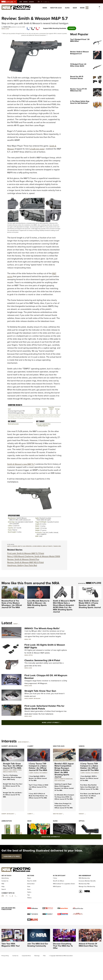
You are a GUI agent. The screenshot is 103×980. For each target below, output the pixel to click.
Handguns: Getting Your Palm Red (22, 565)
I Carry (30, 746)
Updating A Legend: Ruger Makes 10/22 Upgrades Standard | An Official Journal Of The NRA (64, 787)
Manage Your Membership (87, 887)
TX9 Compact (43, 773)
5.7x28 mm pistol (37, 149)
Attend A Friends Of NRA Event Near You (88, 945)
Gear (75, 8)
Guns (67, 8)
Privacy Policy (5, 956)
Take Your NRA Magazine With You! (11, 945)
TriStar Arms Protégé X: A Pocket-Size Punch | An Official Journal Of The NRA (64, 806)
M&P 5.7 (20, 546)
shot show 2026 (60, 781)
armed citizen (17, 770)
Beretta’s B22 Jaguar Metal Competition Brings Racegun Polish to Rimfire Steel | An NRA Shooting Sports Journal (64, 770)
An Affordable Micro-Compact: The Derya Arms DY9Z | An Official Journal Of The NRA (64, 797)
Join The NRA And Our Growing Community (38, 945)
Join (22, 2)
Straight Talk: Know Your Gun (40, 691)
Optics (31, 655)
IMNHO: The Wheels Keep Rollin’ (42, 628)
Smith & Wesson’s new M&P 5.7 (21, 464)
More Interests (23, 742)
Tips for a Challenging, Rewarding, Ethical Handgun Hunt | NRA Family (12, 777)
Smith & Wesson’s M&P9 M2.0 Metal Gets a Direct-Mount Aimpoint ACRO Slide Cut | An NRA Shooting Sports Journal (64, 606)
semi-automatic (48, 546)
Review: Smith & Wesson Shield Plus (23, 559)
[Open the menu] (87, 8)
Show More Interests (62, 837)
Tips (30, 639)
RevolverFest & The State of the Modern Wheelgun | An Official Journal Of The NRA (12, 604)
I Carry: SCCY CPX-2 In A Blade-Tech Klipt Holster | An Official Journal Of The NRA (38, 796)
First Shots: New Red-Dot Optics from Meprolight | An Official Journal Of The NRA (89, 787)
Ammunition (7, 821)
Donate (32, 2)
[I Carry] (33, 814)
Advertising (5, 878)
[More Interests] (29, 742)
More (15, 624)
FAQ (3, 884)
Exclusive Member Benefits (87, 881)
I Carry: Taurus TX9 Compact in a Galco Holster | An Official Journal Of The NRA (38, 767)
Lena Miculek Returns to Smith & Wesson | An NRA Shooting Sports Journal (38, 604)
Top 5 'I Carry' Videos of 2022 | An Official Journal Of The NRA (38, 787)
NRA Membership (84, 878)
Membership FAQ (84, 884)
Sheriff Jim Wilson (34, 698)
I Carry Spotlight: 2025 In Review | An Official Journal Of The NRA (38, 778)
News (45, 8)
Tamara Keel (57, 546)
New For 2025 (56, 8)
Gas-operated (27, 546)
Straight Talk (7, 770)
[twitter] (33, 27)
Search (4, 889)
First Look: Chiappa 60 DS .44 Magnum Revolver (46, 677)
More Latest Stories (60, 722)
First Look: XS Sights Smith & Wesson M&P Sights (45, 646)
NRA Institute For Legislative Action (64, 884)
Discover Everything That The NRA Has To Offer (63, 946)
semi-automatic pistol (10, 772)
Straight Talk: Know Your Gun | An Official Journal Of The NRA (13, 766)
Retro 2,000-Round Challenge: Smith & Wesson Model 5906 (34, 556)
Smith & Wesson (12, 546)
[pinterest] (38, 27)
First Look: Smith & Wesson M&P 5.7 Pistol (26, 553)
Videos (82, 746)
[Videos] (84, 814)
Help (3, 887)
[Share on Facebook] (29, 27)
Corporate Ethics (26, 956)
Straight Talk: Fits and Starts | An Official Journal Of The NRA (13, 795)
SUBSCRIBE (12, 856)
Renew (27, 2)
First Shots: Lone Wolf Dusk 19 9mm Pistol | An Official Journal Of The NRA (90, 796)
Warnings (37, 956)
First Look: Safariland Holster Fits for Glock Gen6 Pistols (44, 707)
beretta (57, 779)
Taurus (36, 773)
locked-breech (37, 546)
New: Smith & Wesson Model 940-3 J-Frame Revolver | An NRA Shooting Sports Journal (90, 604)
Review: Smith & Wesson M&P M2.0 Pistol (25, 562)
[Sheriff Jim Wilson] (15, 814)
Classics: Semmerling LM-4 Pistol (42, 660)
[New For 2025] (63, 814)
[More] (18, 624)
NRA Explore (57, 887)
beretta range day (66, 779)
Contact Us (5, 881)
